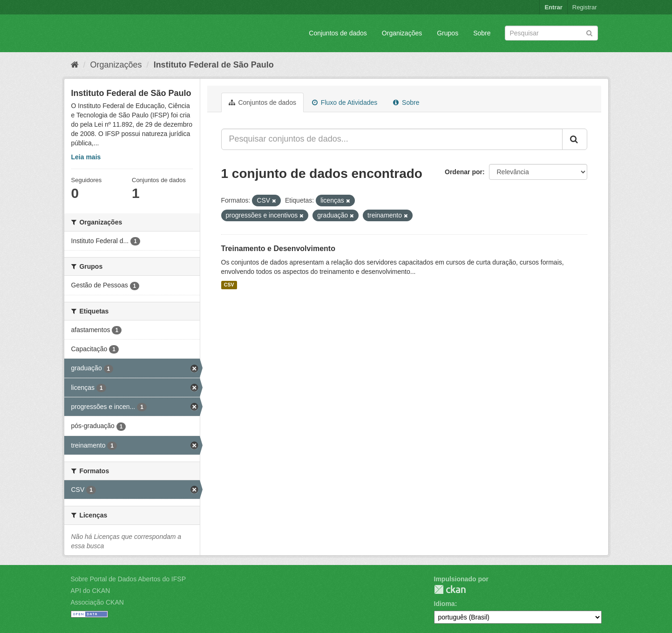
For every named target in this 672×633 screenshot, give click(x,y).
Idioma (445, 604)
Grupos (448, 33)
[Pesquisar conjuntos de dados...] (392, 139)
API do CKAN (91, 591)
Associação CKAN (97, 602)
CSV (229, 285)
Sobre (482, 33)
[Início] (75, 65)
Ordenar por (464, 172)
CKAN (450, 589)
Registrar (585, 7)
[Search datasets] (551, 33)
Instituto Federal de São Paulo (214, 65)
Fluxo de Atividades (345, 102)
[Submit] (589, 32)
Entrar (553, 7)
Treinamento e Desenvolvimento (278, 248)
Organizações (402, 33)
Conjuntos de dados (338, 33)
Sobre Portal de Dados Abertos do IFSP (128, 579)
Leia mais (86, 157)
